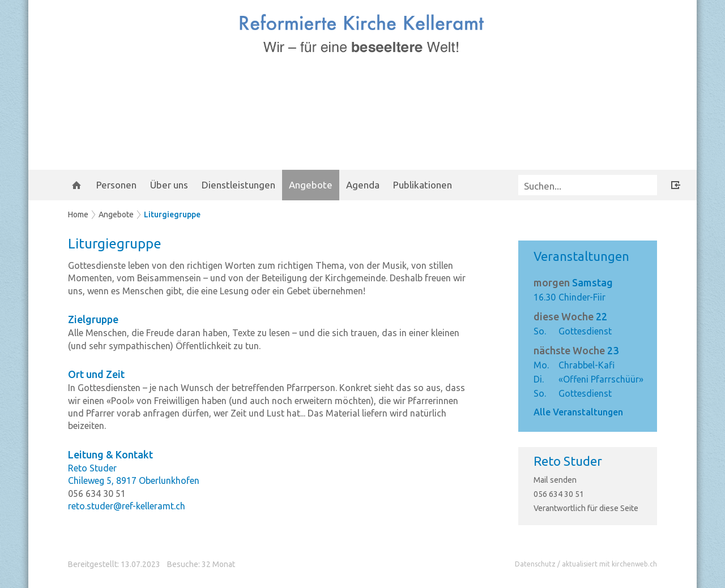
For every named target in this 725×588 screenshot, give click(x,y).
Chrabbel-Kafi (587, 365)
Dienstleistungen (238, 185)
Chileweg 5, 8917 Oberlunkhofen (134, 480)
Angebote (311, 185)
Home (78, 214)
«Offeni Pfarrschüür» (601, 379)
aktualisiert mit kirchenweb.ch (609, 564)
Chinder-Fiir (582, 297)
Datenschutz (535, 564)
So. (540, 331)
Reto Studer (568, 461)
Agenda (363, 185)
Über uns (169, 185)
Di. (539, 379)
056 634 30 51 (559, 494)
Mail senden (555, 480)
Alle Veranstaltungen (578, 412)
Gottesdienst (585, 331)
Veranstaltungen (581, 256)
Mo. (541, 365)
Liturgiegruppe (172, 214)
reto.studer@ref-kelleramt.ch (127, 506)
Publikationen (423, 185)
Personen (116, 185)
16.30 (545, 297)
